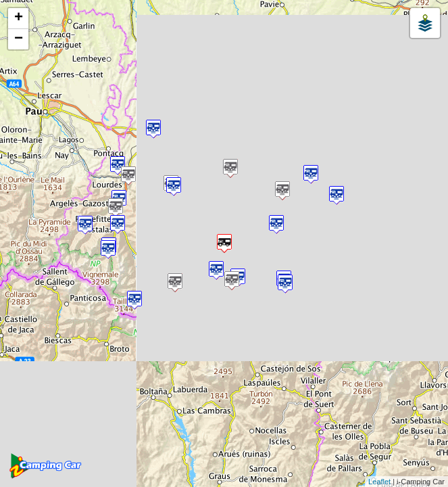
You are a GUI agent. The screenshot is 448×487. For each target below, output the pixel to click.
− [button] (19, 39)
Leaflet (379, 482)
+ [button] (19, 18)
